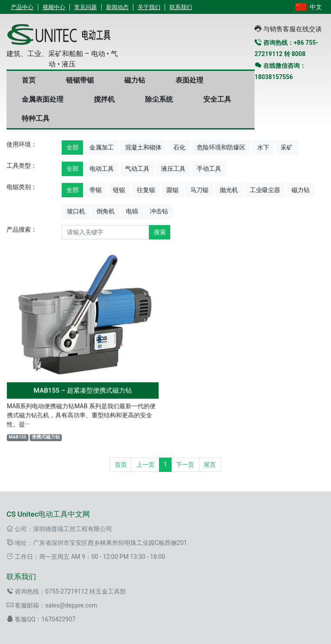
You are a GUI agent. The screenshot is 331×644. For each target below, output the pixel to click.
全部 (73, 147)
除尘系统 (159, 99)
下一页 (185, 465)
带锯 (96, 190)
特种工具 (36, 118)
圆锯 (172, 190)
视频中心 (54, 7)
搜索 (160, 232)
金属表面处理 (43, 99)
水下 (263, 147)
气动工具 (137, 169)
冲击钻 (159, 211)
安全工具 (217, 99)
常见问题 (86, 7)
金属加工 (102, 147)
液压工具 (173, 169)
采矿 (287, 147)
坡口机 (76, 211)
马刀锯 (199, 190)
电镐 (132, 211)
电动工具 (102, 169)
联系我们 (181, 7)
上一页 (146, 465)
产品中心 (22, 7)
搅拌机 (104, 99)
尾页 (210, 465)
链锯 (119, 190)
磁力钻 (135, 80)
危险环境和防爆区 (221, 147)
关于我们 (149, 7)
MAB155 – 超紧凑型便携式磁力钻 (83, 389)
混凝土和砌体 (143, 147)
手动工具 (209, 169)
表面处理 (189, 80)
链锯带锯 (80, 80)
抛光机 (229, 190)
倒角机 (106, 211)
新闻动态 (117, 7)
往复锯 (146, 190)
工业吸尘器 (265, 190)
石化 (179, 147)
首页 (29, 80)
